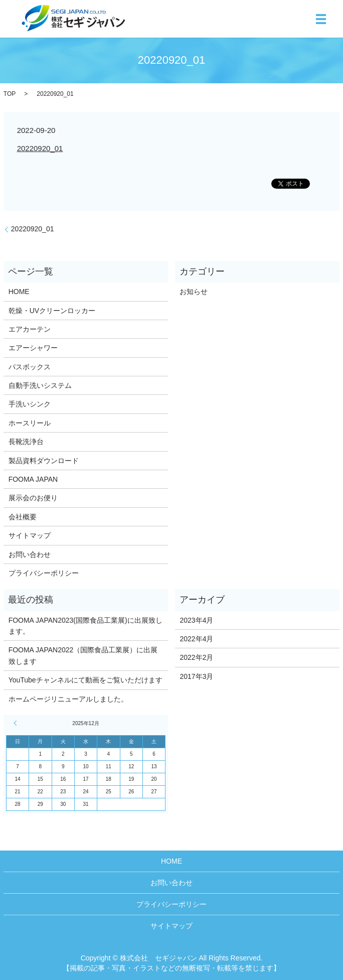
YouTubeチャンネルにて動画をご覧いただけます (85, 680)
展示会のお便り (33, 498)
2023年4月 (196, 620)
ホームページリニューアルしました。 (68, 699)
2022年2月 (196, 657)
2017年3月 (196, 676)
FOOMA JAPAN (33, 479)
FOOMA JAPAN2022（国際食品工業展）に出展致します (83, 655)
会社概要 (23, 517)
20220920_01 (40, 148)
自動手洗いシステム (40, 385)
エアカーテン (30, 329)
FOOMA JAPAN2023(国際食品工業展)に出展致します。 (85, 626)
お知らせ (194, 292)
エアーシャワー (33, 348)
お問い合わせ (30, 554)
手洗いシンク (30, 404)
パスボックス (30, 367)
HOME (19, 292)
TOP (10, 94)
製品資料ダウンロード (44, 461)
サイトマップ (30, 535)
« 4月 (17, 723)
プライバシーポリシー (44, 573)
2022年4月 (196, 639)
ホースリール (30, 423)
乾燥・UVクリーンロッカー (52, 311)
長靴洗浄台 (26, 442)
